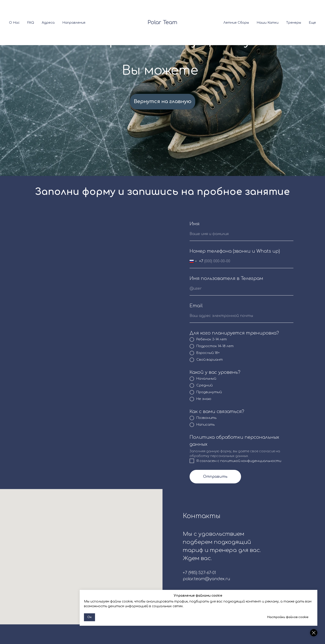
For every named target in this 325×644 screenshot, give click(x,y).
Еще (312, 23)
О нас (14, 23)
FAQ (31, 23)
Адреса (48, 23)
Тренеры (294, 23)
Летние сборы (236, 23)
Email (196, 306)
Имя (195, 224)
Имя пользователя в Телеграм (226, 278)
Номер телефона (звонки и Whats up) (235, 251)
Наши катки (268, 23)
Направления (74, 23)
